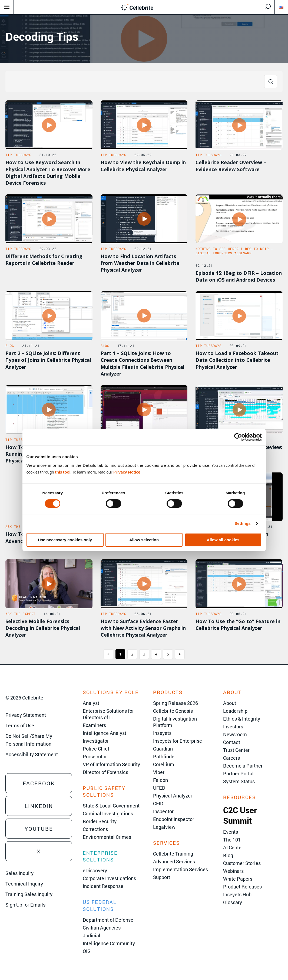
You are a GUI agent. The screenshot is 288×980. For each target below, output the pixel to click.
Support (162, 877)
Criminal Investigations (108, 813)
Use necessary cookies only (65, 540)
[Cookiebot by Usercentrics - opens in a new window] (238, 437)
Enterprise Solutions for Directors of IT (108, 714)
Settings (243, 523)
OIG (87, 951)
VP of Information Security (111, 764)
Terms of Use (20, 725)
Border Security (100, 821)
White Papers (238, 879)
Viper (159, 772)
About (230, 703)
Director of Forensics (105, 772)
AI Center (233, 847)
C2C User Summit (240, 815)
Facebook (39, 783)
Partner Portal (238, 773)
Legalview (164, 827)
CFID (158, 803)
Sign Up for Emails (25, 905)
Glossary (233, 902)
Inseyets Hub (237, 894)
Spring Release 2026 (176, 703)
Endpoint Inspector (174, 819)
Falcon (160, 780)
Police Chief (96, 749)
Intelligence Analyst (105, 733)
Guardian (163, 749)
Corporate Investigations (109, 878)
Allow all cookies (223, 540)
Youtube (39, 829)
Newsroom (235, 734)
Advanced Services (174, 861)
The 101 (232, 840)
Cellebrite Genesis (173, 711)
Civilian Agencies (102, 928)
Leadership (235, 711)
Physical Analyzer (173, 796)
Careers (231, 758)
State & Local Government (111, 806)
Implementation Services (181, 869)
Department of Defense (108, 920)
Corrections (95, 829)
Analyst (91, 703)
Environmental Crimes (107, 837)
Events (231, 832)
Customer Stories (242, 863)
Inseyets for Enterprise (178, 741)
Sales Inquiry (19, 873)
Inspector (163, 811)
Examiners (94, 725)
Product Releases (242, 887)
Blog (228, 855)
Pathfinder (165, 756)
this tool (63, 472)
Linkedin (39, 806)
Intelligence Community (109, 943)
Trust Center (236, 750)
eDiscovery (95, 870)
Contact (232, 742)
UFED (159, 788)
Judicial (92, 935)
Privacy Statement (26, 715)
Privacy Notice (127, 472)
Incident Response (103, 886)
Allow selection (144, 540)
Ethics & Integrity (242, 719)
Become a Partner (243, 766)
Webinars (233, 871)
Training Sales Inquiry (29, 894)
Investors (233, 726)
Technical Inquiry (24, 884)
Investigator (96, 741)
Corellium (164, 764)
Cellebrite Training (173, 854)
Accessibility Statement (32, 754)
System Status (239, 781)
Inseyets (162, 733)
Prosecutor (95, 756)
